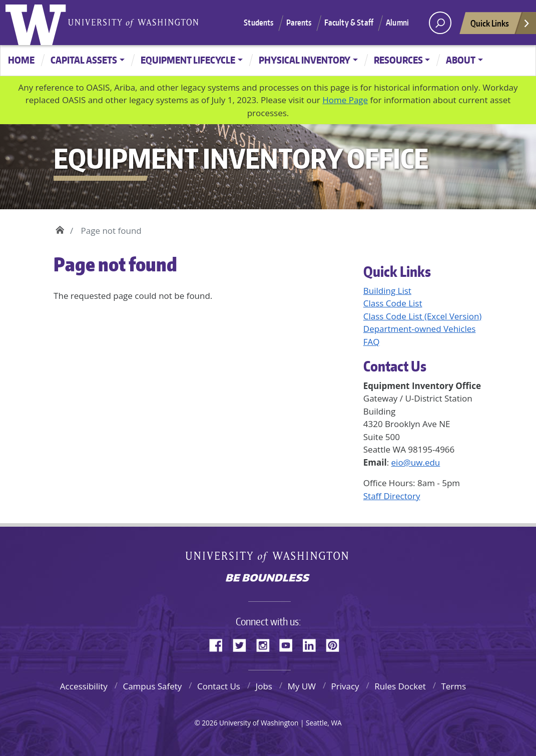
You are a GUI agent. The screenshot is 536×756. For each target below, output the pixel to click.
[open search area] (440, 23)
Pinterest (336, 644)
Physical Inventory (305, 60)
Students (258, 23)
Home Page (345, 100)
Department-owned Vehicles (420, 329)
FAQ (372, 342)
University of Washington (38, 23)
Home (21, 60)
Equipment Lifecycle (188, 60)
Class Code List (393, 303)
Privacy (345, 686)
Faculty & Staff (349, 23)
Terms (453, 686)
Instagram (266, 644)
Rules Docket (400, 686)
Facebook (220, 644)
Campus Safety (152, 686)
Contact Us (219, 686)
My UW (302, 686)
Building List (387, 291)
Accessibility (84, 686)
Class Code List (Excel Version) (423, 316)
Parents (299, 23)
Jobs (264, 686)
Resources (398, 60)
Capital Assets (84, 60)
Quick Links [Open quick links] (500, 26)
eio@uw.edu (416, 462)
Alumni (397, 23)
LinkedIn (313, 644)
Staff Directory (392, 496)
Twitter (243, 644)
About (461, 60)
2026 (209, 723)
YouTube (290, 644)
